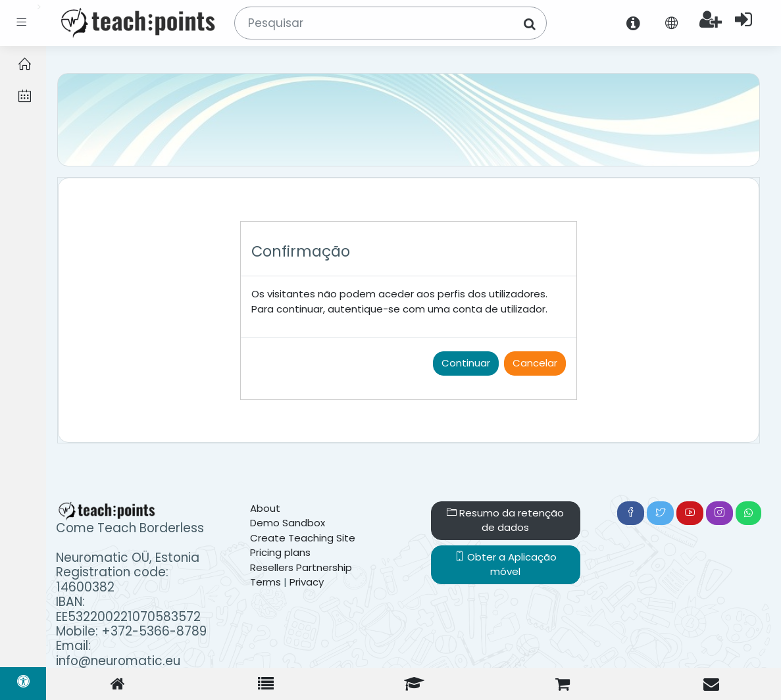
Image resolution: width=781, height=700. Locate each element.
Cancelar (535, 363)
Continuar (466, 363)
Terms (265, 582)
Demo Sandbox (288, 523)
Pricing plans (280, 552)
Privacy (307, 582)
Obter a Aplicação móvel (506, 564)
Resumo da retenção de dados (505, 520)
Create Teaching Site (303, 538)
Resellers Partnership (301, 567)
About (265, 508)
